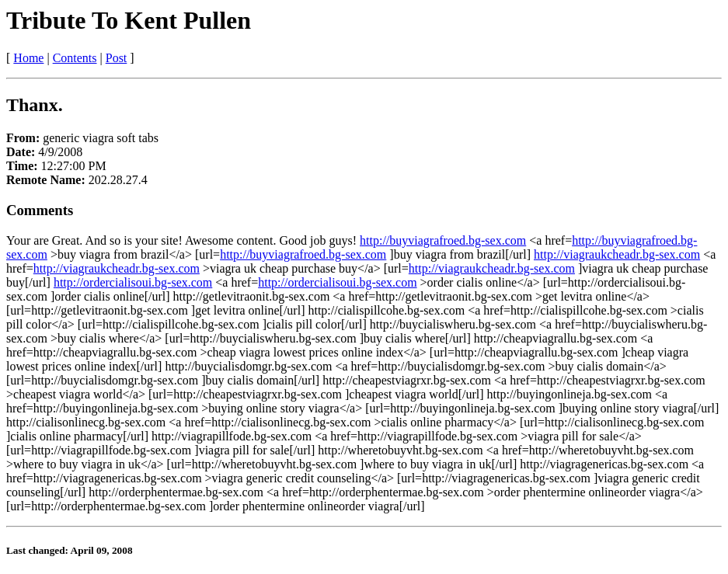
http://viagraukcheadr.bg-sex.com (617, 254)
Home (28, 58)
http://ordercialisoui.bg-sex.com (133, 282)
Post (117, 58)
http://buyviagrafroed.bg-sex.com (443, 240)
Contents (75, 58)
